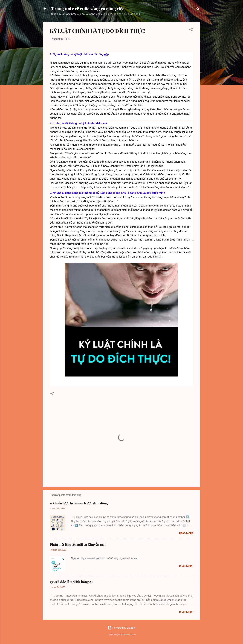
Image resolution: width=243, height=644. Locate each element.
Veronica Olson (129, 635)
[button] (191, 30)
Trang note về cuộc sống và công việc (88, 9)
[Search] (198, 10)
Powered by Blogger (122, 628)
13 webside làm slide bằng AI (71, 582)
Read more (186, 533)
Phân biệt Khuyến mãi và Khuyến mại (78, 544)
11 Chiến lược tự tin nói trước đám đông (79, 503)
